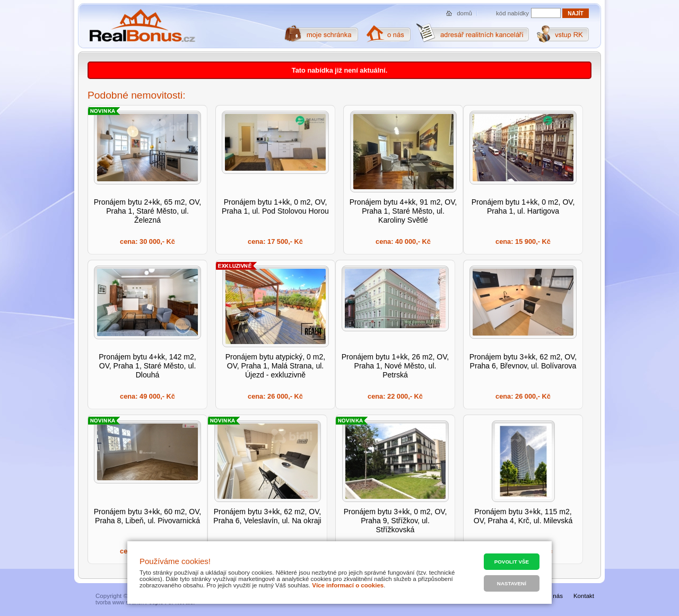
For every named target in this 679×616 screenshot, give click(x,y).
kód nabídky (512, 13)
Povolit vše (512, 562)
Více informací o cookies (348, 585)
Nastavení (512, 583)
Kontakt (584, 596)
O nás (555, 596)
